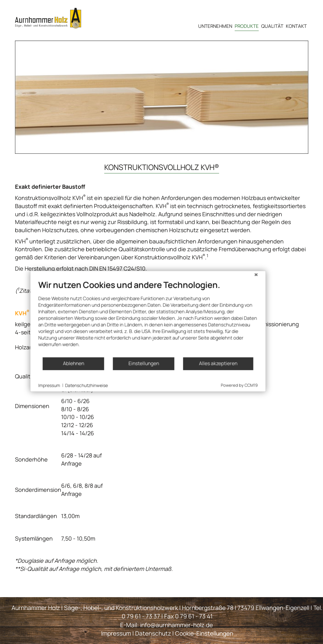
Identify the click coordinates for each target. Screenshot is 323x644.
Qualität (272, 26)
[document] (139, 340)
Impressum (116, 633)
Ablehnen (64, 385)
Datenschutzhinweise (78, 407)
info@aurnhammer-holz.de (176, 625)
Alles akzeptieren (209, 385)
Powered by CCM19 (230, 407)
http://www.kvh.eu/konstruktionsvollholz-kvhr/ (95, 291)
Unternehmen (215, 26)
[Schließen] (247, 298)
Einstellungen (135, 385)
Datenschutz (153, 633)
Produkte (247, 26)
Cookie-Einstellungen (204, 633)
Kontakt (296, 26)
